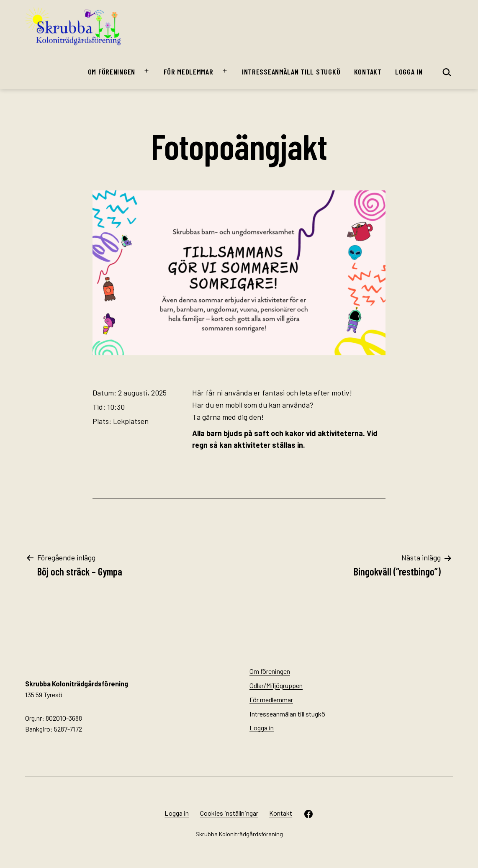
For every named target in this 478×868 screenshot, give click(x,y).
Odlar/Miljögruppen (276, 685)
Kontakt (368, 72)
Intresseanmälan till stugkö (291, 72)
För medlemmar (188, 72)
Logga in (409, 72)
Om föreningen (112, 72)
